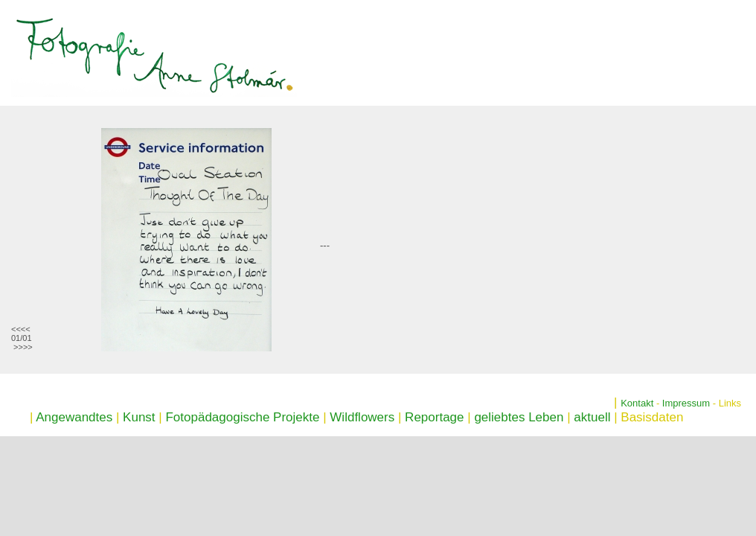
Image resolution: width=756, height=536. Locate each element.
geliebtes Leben (519, 417)
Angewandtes (74, 417)
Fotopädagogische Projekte (242, 417)
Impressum (686, 403)
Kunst (139, 417)
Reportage (434, 417)
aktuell (592, 417)
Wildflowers (362, 417)
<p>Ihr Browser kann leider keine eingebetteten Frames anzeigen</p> (136, 240)
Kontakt (637, 403)
